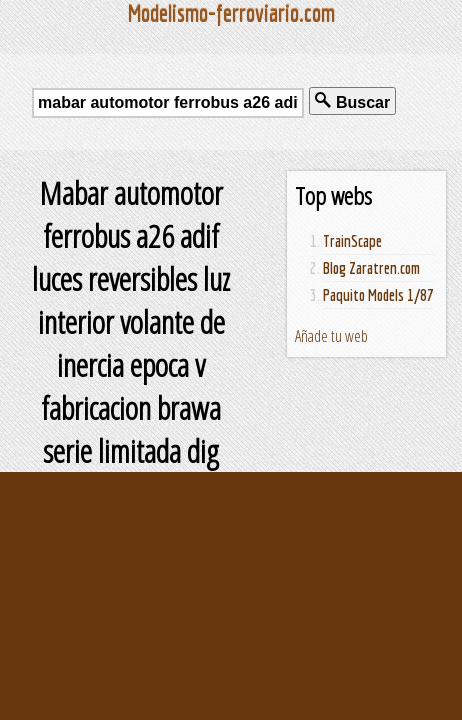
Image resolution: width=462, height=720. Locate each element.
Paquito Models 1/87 (378, 295)
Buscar (352, 101)
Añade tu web (331, 336)
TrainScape (352, 241)
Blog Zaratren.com (371, 268)
